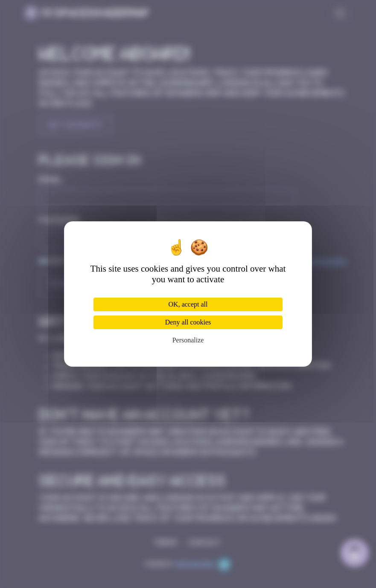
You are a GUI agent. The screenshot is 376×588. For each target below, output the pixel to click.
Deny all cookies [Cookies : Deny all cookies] (188, 322)
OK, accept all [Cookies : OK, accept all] (188, 304)
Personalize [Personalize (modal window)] (188, 340)
